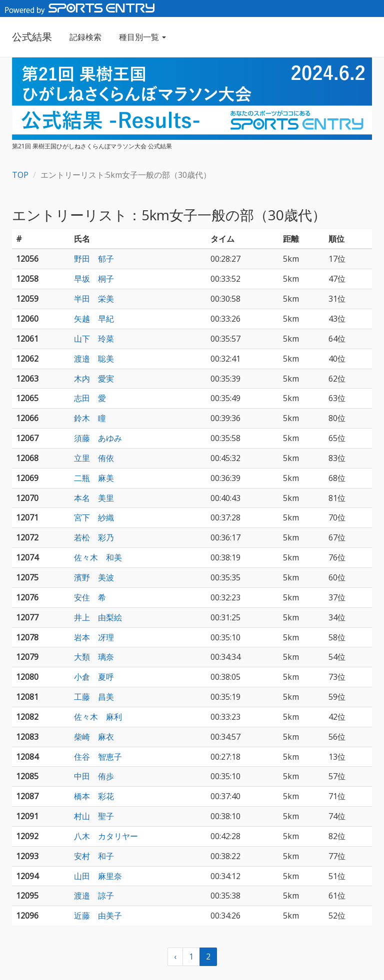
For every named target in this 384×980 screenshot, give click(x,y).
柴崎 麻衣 (94, 737)
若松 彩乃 (94, 537)
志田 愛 (90, 398)
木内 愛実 (94, 379)
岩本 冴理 (94, 637)
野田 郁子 (94, 259)
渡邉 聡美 (94, 359)
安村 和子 (94, 856)
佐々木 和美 (98, 557)
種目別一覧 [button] (142, 37)
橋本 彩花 (94, 796)
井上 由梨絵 (98, 617)
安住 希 (90, 597)
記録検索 (85, 37)
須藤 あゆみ (98, 438)
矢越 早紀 (94, 319)
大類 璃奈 (94, 657)
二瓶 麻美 (94, 478)
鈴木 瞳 (90, 418)
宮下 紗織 (94, 517)
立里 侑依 (94, 458)
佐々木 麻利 (98, 717)
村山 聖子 (94, 816)
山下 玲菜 (94, 339)
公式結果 (32, 37)
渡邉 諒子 (94, 896)
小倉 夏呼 (94, 677)
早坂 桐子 (94, 279)
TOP (20, 175)
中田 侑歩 (94, 776)
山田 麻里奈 (98, 876)
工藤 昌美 (94, 697)
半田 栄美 (94, 299)
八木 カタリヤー (106, 836)
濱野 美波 (94, 577)
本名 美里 (94, 498)
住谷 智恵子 (98, 757)
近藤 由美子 (98, 916)
